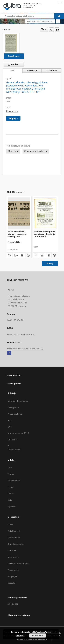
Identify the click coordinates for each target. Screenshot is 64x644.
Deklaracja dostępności (19, 563)
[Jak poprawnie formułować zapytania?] (58, 21)
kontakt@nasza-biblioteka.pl (21, 334)
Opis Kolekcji (14, 531)
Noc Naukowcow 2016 (18, 433)
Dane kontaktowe (16, 544)
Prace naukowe (15, 414)
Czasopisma (13, 407)
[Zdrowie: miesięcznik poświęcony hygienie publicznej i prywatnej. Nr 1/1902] (45, 213)
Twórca (11, 474)
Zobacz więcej (14, 450)
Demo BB (12, 550)
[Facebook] (9, 353)
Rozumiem (37, 635)
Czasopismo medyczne (36, 151)
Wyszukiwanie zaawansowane (40, 21)
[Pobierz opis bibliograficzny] (16, 255)
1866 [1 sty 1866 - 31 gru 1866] (9, 101)
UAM (10, 427)
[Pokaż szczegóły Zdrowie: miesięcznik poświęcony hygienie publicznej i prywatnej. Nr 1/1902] (54, 255)
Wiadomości (13, 570)
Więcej (50, 263)
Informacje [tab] (32, 71)
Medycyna (13, 151)
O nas (10, 525)
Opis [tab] (12, 71)
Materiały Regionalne (18, 401)
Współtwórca (14, 481)
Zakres (11, 493)
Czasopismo (12, 111)
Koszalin (12, 583)
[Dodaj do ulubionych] (51, 30)
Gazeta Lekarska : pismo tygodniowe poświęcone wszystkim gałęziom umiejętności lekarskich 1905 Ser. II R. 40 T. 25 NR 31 (19, 234)
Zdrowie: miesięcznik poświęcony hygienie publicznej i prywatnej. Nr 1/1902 (44, 234)
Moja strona (13, 557)
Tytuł (10, 468)
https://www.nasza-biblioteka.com (25, 349)
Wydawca (12, 506)
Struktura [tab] (52, 71)
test (9, 420)
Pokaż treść (14, 56)
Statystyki (12, 576)
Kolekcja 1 (12, 440)
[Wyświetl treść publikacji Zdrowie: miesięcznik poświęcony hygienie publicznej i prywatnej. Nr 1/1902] (48, 255)
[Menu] (60, 3)
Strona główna (14, 384)
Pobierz (13, 64)
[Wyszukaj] (59, 16)
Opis (10, 500)
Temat (11, 487)
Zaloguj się (13, 604)
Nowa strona (14, 538)
